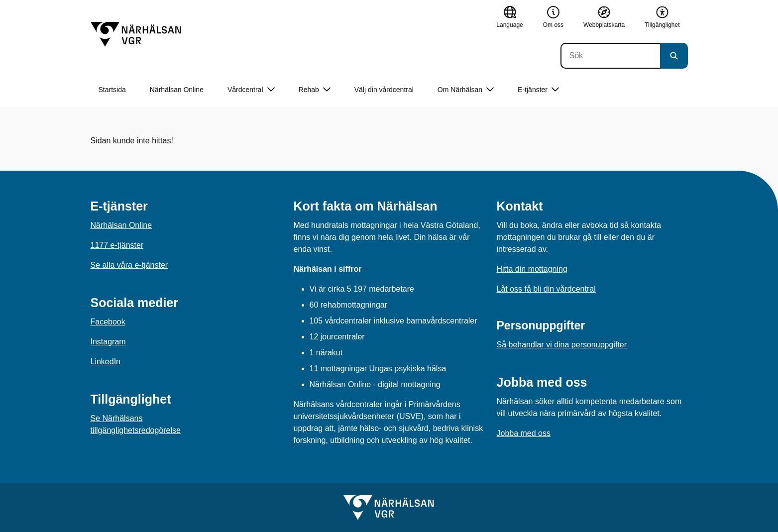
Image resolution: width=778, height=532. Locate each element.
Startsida (112, 90)
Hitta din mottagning (532, 269)
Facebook (108, 322)
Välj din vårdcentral (384, 90)
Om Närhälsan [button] (466, 90)
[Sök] (610, 56)
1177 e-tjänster (117, 245)
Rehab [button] (315, 90)
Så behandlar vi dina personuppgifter (562, 345)
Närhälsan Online (177, 90)
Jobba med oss (524, 433)
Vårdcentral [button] (251, 90)
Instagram (108, 342)
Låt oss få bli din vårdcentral (546, 289)
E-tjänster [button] (538, 90)
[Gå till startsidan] (136, 34)
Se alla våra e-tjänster (129, 265)
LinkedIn (106, 362)
